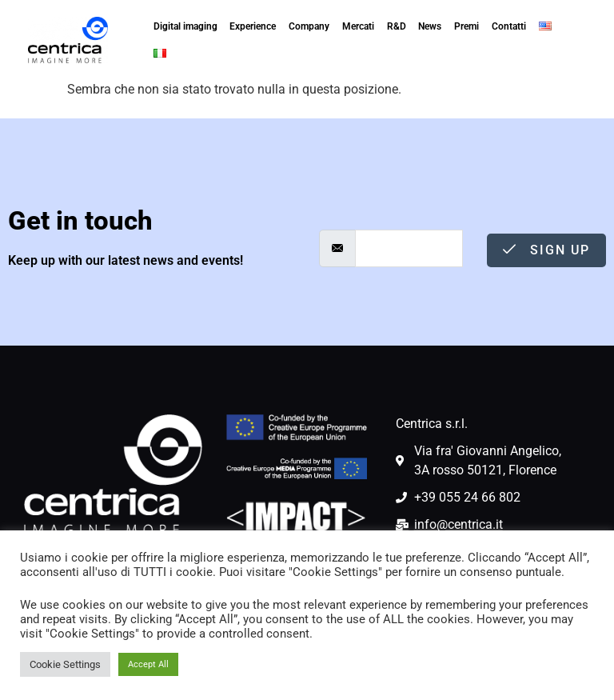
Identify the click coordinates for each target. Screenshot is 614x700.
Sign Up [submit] (546, 250)
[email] (409, 248)
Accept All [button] (148, 664)
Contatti (509, 26)
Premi (466, 26)
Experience (253, 26)
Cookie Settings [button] (65, 664)
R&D (397, 26)
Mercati (358, 26)
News (430, 26)
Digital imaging (185, 26)
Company (309, 26)
